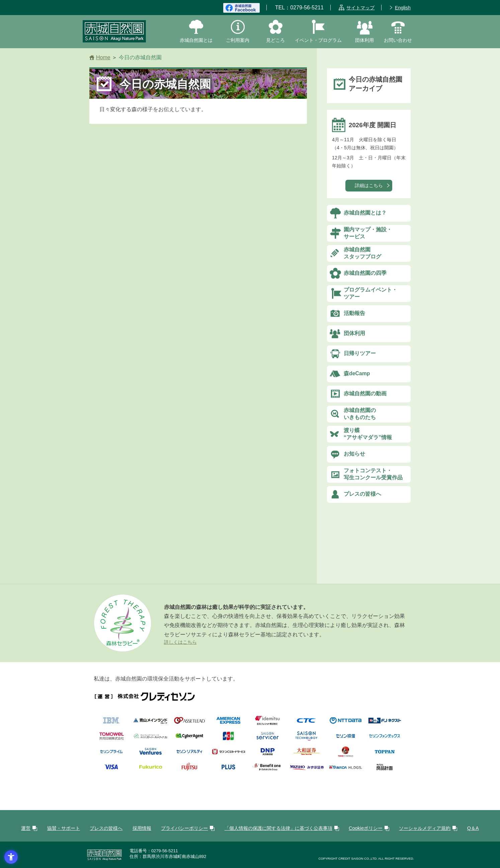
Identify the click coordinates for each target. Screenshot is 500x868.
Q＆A (473, 828)
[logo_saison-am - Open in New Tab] (346, 739)
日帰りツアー (360, 353)
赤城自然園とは (196, 40)
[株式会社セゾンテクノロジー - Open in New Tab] (306, 739)
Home (103, 57)
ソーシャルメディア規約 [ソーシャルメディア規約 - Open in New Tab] (425, 828)
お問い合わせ (398, 40)
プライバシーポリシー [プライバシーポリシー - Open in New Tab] (184, 828)
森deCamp (357, 373)
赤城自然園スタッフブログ (362, 253)
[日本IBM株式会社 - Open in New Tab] (112, 723)
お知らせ (354, 454)
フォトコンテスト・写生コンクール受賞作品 (373, 474)
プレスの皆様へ (362, 494)
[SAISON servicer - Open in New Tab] (268, 739)
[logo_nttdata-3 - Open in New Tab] (346, 723)
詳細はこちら (369, 185)
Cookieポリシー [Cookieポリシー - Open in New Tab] (366, 828)
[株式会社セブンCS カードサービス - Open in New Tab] (228, 754)
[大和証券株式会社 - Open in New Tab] (306, 754)
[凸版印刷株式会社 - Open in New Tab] (385, 754)
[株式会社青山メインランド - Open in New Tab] (150, 723)
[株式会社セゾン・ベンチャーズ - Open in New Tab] (150, 754)
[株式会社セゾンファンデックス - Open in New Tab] (385, 739)
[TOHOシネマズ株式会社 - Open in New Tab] (346, 754)
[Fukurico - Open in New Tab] (150, 770)
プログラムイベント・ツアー (370, 293)
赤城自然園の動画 (365, 393)
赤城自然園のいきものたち (360, 414)
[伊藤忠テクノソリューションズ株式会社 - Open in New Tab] (306, 723)
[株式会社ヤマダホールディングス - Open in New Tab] (346, 770)
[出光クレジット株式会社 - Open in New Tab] (268, 723)
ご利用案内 (238, 40)
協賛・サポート (64, 828)
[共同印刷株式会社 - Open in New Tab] (112, 739)
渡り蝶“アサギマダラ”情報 (368, 434)
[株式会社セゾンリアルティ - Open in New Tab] (190, 754)
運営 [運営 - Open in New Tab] (26, 828)
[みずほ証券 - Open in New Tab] (306, 770)
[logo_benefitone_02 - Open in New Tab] (268, 770)
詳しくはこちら (180, 642)
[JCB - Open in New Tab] (228, 739)
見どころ (275, 40)
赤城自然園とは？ (365, 213)
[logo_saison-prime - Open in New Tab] (112, 754)
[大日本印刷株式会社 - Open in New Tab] (268, 754)
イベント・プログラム (318, 40)
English (403, 8)
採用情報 (142, 828)
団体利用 (364, 40)
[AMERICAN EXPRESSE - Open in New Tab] (228, 723)
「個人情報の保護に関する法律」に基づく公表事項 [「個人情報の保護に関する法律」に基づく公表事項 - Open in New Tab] (278, 828)
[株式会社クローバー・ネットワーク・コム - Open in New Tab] (150, 739)
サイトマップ (360, 8)
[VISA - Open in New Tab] (112, 770)
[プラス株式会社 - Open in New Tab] (228, 770)
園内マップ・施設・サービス (368, 233)
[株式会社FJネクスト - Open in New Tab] (385, 723)
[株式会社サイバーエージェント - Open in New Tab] (190, 739)
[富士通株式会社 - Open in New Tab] (190, 770)
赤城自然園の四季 (365, 273)
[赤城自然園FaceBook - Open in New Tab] (241, 8)
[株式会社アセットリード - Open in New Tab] (190, 723)
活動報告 (354, 313)
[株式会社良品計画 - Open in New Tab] (385, 770)
